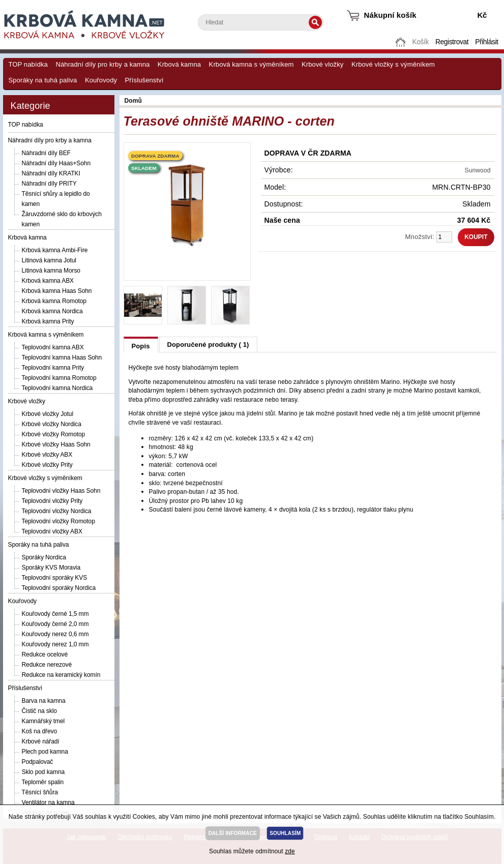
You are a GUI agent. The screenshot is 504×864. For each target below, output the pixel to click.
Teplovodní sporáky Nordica (59, 588)
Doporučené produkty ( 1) (208, 345)
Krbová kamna (179, 64)
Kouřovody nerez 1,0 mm (55, 644)
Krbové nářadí (41, 741)
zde (290, 851)
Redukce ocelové (45, 654)
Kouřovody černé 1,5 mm (55, 614)
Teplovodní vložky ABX (52, 531)
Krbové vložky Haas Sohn (56, 444)
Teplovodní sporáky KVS (55, 578)
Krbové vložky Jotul (48, 414)
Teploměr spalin (43, 782)
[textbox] (261, 22)
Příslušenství (144, 80)
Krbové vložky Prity (47, 465)
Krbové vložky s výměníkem (393, 64)
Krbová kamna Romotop (54, 301)
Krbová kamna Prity (48, 321)
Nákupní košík (390, 15)
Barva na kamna (44, 701)
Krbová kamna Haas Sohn (57, 291)
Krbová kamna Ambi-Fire (55, 250)
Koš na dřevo (40, 731)
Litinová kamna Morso (51, 271)
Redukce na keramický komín (61, 675)
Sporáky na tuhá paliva (43, 80)
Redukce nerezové (47, 665)
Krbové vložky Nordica (52, 424)
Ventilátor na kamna (48, 802)
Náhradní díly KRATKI (51, 173)
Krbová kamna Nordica (52, 311)
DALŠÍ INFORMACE (233, 833)
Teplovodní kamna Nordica (57, 388)
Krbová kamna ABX (48, 281)
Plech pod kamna (45, 752)
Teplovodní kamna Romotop (59, 378)
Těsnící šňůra (40, 792)
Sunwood (478, 170)
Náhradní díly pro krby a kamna (102, 64)
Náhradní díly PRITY (49, 184)
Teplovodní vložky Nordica (57, 511)
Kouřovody (101, 80)
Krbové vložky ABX (47, 455)
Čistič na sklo (39, 711)
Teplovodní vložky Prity (52, 501)
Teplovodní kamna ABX (53, 347)
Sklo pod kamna (43, 772)
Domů (401, 42)
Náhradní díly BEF (46, 153)
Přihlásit (486, 42)
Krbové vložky (322, 64)
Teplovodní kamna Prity (53, 368)
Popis (141, 346)
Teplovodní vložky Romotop (58, 521)
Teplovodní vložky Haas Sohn (61, 491)
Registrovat (452, 42)
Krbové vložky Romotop (54, 434)
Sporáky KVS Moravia (51, 568)
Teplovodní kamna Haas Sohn (62, 357)
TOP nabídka (28, 64)
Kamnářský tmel (43, 721)
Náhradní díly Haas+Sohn (56, 163)
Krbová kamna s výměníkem (251, 64)
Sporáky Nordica (44, 557)
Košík (420, 42)
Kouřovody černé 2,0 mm (55, 624)
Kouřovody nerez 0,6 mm (55, 634)
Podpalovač (38, 762)
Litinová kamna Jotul (49, 260)
